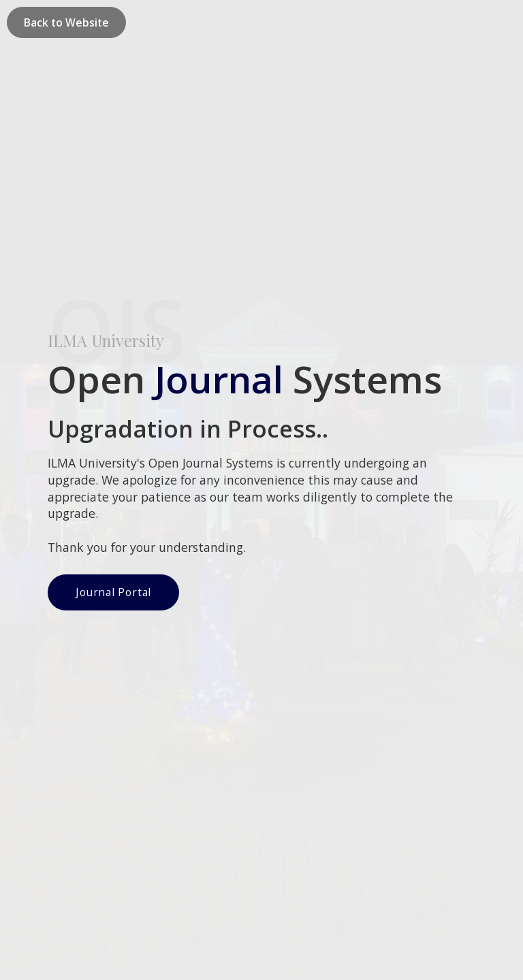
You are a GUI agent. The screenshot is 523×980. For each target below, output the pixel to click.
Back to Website (66, 22)
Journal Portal (113, 347)
